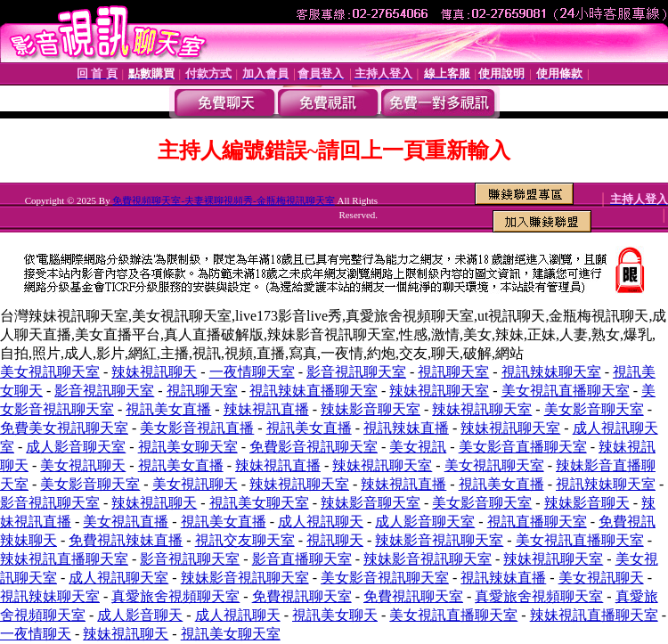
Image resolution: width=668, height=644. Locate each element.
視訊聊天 (335, 540)
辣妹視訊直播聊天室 (64, 559)
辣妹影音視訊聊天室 (439, 540)
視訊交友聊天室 (245, 540)
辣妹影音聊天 (587, 503)
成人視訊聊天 (321, 522)
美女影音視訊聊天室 (385, 578)
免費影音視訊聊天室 (314, 447)
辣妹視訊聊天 (154, 372)
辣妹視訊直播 (266, 409)
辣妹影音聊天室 (371, 409)
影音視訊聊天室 (356, 372)
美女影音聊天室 (594, 409)
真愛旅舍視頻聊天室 (175, 596)
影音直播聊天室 (302, 559)
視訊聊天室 (453, 372)
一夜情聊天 (36, 634)
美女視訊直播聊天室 (566, 391)
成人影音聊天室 (76, 447)
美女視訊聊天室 (50, 372)
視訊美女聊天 (335, 615)
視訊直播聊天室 (537, 522)
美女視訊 (418, 447)
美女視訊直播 (126, 522)
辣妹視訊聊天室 (439, 391)
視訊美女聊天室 (188, 447)
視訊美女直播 (168, 409)
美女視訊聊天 (83, 465)
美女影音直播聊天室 (523, 447)
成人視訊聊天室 (118, 578)
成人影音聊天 (140, 615)
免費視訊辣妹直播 (126, 540)
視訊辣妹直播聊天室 (314, 391)
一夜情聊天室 (252, 372)
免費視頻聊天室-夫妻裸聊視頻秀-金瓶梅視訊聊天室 (223, 200)
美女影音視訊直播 (197, 428)
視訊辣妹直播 (406, 428)
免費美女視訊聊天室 (64, 428)
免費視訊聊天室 (302, 596)
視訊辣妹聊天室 (551, 372)
